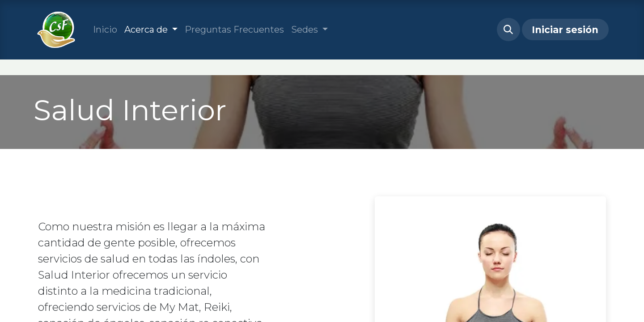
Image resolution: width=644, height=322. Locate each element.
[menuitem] (105, 30)
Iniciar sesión (565, 30)
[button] (508, 30)
